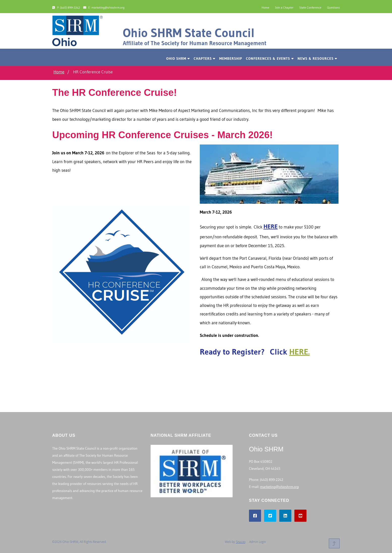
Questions (333, 7)
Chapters (205, 59)
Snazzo (241, 542)
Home (265, 7)
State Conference (310, 7)
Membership (231, 59)
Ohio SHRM (178, 59)
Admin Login (258, 542)
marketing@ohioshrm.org (279, 487)
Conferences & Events (270, 59)
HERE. (300, 352)
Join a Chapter (284, 7)
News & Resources (317, 59)
